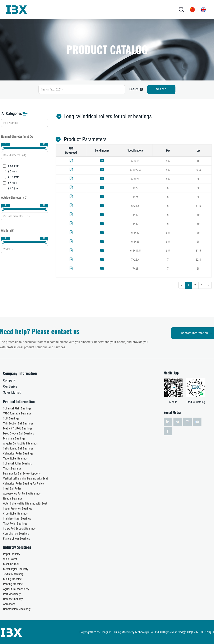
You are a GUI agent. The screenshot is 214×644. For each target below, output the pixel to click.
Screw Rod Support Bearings (19, 529)
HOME (42, 9)
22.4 (198, 170)
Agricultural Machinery (16, 589)
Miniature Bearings (14, 438)
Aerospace (9, 604)
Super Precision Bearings (18, 508)
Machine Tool (11, 564)
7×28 (135, 269)
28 (198, 179)
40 (198, 215)
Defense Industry (13, 599)
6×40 (135, 215)
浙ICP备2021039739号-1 (199, 632)
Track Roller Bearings (15, 523)
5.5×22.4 (135, 170)
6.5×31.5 (135, 251)
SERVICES (116, 9)
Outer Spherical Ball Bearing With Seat (25, 503)
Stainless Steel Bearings (17, 518)
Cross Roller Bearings (15, 513)
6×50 (135, 224)
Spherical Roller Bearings (17, 463)
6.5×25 (135, 242)
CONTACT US (147, 9)
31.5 (198, 206)
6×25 (135, 197)
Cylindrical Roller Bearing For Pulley (24, 483)
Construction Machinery (17, 609)
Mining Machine (12, 579)
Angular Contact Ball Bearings (20, 443)
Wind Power (10, 559)
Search (161, 89)
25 (198, 197)
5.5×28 (135, 179)
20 (198, 188)
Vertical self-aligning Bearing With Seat (25, 478)
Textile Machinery (13, 574)
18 (198, 161)
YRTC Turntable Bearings (17, 413)
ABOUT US (56, 9)
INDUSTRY (96, 9)
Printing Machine (13, 584)
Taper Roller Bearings (15, 458)
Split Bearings (11, 418)
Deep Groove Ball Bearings (18, 433)
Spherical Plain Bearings (17, 408)
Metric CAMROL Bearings (18, 428)
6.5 (168, 233)
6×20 (135, 188)
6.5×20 (135, 233)
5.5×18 (135, 161)
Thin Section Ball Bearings (18, 423)
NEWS (129, 9)
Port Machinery (12, 594)
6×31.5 (135, 206)
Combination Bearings (16, 534)
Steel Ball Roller (12, 488)
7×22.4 (135, 260)
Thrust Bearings (12, 468)
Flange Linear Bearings (17, 539)
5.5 (168, 161)
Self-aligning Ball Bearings (18, 448)
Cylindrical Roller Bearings (18, 453)
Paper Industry (12, 554)
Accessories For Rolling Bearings (22, 493)
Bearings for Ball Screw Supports (22, 473)
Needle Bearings (13, 498)
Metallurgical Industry (16, 569)
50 (198, 224)
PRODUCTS (76, 9)
